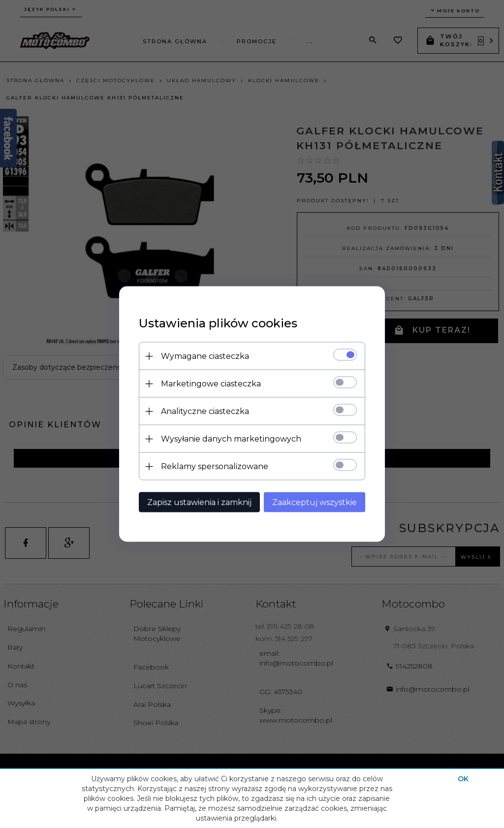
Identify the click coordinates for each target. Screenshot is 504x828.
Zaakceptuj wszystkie (315, 502)
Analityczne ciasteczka (205, 411)
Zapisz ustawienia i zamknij (199, 502)
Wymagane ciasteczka (205, 356)
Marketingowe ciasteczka (211, 384)
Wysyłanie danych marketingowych (231, 439)
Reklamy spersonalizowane (215, 466)
